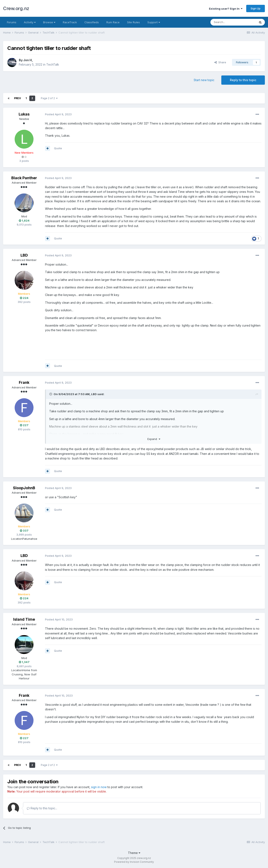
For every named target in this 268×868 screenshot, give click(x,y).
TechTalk (53, 64)
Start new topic (204, 80)
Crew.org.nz (16, 8)
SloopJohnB (24, 488)
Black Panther (24, 178)
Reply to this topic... (42, 808)
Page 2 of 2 (49, 98)
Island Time (24, 619)
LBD (24, 255)
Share (220, 62)
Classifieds (92, 22)
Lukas (24, 114)
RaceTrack (70, 22)
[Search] (233, 22)
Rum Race (113, 22)
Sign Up (256, 8)
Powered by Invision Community (134, 862)
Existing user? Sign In (226, 9)
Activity (30, 22)
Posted (58, 114)
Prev (17, 98)
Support (154, 22)
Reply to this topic (243, 80)
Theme (134, 853)
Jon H (28, 60)
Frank (24, 382)
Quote (58, 148)
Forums (12, 22)
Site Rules (133, 22)
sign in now (99, 787)
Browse (49, 22)
